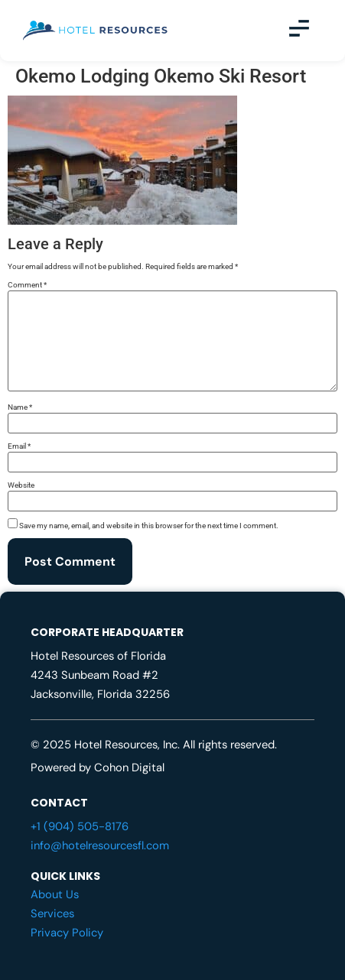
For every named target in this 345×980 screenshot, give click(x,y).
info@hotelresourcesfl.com (100, 845)
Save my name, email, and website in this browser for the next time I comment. (149, 526)
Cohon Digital (129, 767)
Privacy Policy (67, 933)
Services (52, 913)
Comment (27, 285)
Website (21, 485)
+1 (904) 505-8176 (80, 826)
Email (19, 446)
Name (20, 407)
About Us (55, 894)
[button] (299, 31)
